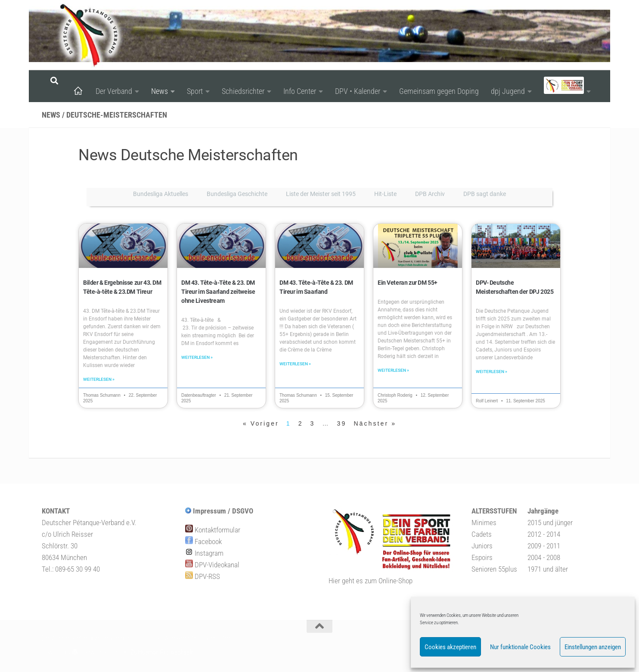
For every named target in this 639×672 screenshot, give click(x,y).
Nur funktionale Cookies (520, 647)
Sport (195, 91)
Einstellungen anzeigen (593, 647)
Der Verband (114, 91)
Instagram (204, 554)
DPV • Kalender (358, 91)
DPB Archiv (430, 194)
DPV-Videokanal (212, 566)
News (160, 91)
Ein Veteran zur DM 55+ (407, 283)
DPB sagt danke (485, 194)
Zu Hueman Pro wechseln (162, 653)
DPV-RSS (203, 577)
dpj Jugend (508, 91)
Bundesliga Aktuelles (161, 194)
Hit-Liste (385, 194)
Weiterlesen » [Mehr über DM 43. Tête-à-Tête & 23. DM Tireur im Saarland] (295, 365)
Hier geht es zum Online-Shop (371, 582)
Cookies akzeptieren (450, 647)
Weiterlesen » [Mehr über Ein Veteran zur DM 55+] (393, 371)
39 (342, 424)
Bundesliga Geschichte (237, 194)
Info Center (300, 91)
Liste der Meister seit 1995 (321, 194)
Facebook (203, 542)
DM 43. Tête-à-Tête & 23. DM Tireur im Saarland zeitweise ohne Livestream (218, 292)
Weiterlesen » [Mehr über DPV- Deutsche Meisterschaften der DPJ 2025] (492, 372)
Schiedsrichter (243, 91)
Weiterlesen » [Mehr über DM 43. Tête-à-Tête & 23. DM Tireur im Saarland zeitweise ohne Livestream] (197, 358)
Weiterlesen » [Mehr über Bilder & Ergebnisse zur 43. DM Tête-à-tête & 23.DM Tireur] (99, 380)
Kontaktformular (213, 531)
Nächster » (375, 424)
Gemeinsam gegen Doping (439, 91)
